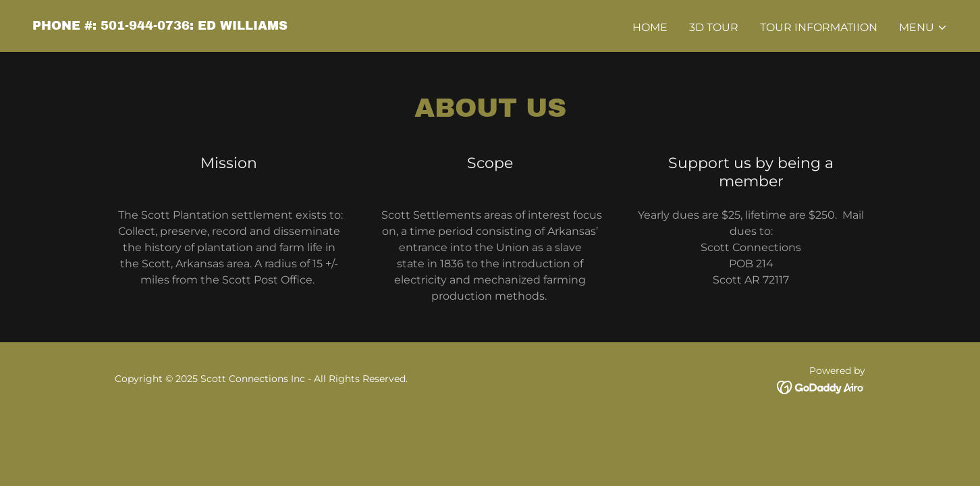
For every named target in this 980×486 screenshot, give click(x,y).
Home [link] (650, 27)
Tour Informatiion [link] (819, 27)
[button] (923, 28)
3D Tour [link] (714, 27)
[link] (160, 26)
